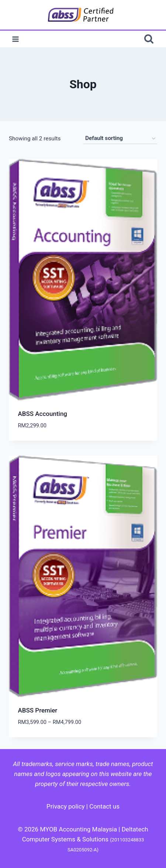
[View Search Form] (149, 39)
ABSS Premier (38, 710)
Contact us (104, 806)
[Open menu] (16, 39)
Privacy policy (66, 806)
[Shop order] (120, 139)
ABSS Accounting (43, 414)
